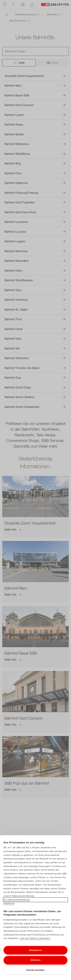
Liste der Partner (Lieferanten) (35, 941)
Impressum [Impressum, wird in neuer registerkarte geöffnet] (9, 906)
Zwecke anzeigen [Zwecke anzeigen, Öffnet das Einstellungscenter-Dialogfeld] (35, 972)
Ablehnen (36, 962)
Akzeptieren (35, 953)
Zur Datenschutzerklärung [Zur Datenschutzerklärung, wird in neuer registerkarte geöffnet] (17, 902)
